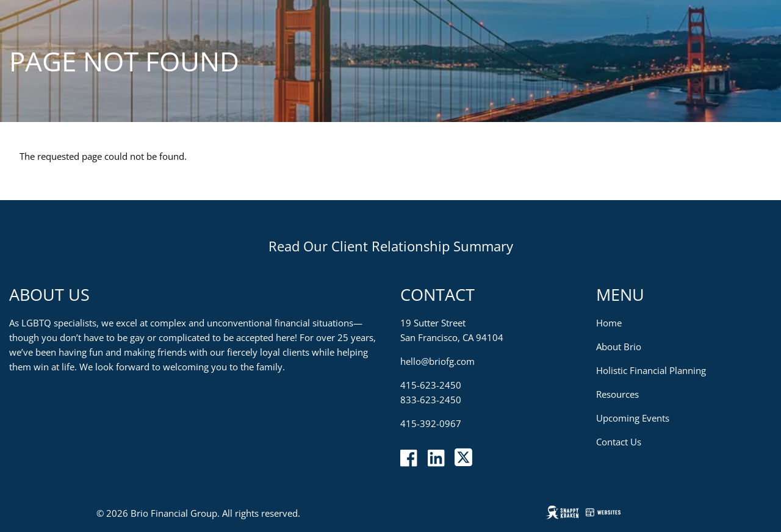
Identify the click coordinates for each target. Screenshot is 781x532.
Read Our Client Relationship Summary (391, 246)
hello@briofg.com (437, 361)
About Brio (619, 347)
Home (609, 323)
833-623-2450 (431, 400)
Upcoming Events (633, 418)
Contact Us (619, 442)
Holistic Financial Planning (651, 370)
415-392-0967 (431, 423)
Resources (617, 394)
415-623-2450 (431, 385)
